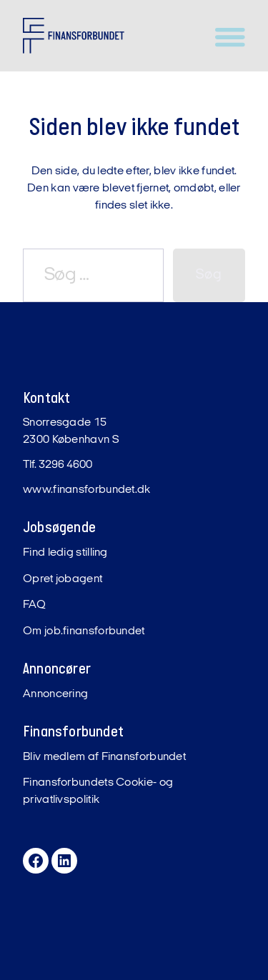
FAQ (34, 605)
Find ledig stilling (65, 553)
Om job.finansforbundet (84, 631)
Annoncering (55, 694)
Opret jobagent (63, 579)
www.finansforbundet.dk (87, 490)
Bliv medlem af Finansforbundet (104, 757)
